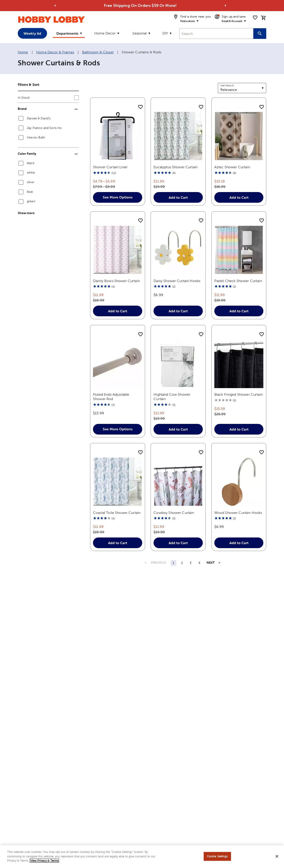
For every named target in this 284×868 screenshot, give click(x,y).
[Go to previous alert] (55, 6)
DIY (165, 33)
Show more (26, 213)
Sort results (227, 86)
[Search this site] (260, 34)
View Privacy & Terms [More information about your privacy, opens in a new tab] (44, 861)
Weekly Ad (32, 33)
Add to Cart (178, 197)
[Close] (277, 856)
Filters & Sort (29, 84)
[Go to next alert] (225, 6)
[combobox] (216, 34)
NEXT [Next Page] (211, 563)
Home (23, 52)
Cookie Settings (217, 856)
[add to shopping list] (140, 107)
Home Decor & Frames (55, 52)
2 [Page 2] (182, 563)
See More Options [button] (117, 197)
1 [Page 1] (173, 563)
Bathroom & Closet (98, 52)
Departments (67, 33)
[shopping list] (255, 18)
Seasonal (140, 33)
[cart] (264, 18)
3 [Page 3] (191, 563)
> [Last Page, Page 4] (219, 563)
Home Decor (105, 33)
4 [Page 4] (199, 563)
